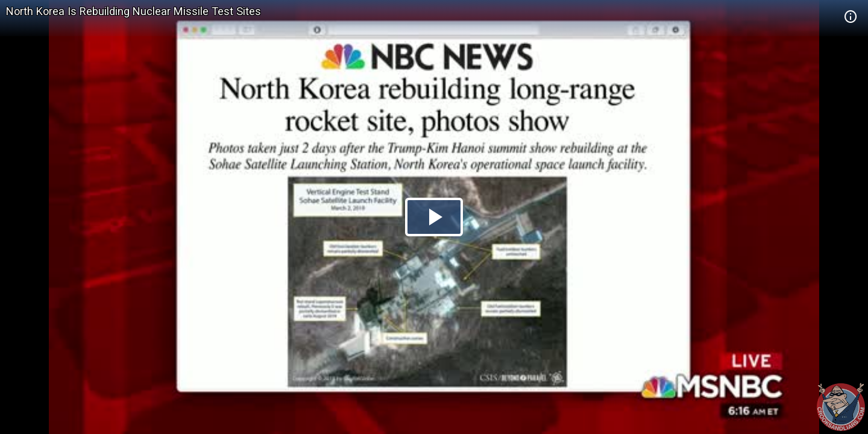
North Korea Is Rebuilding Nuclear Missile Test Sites (134, 11)
